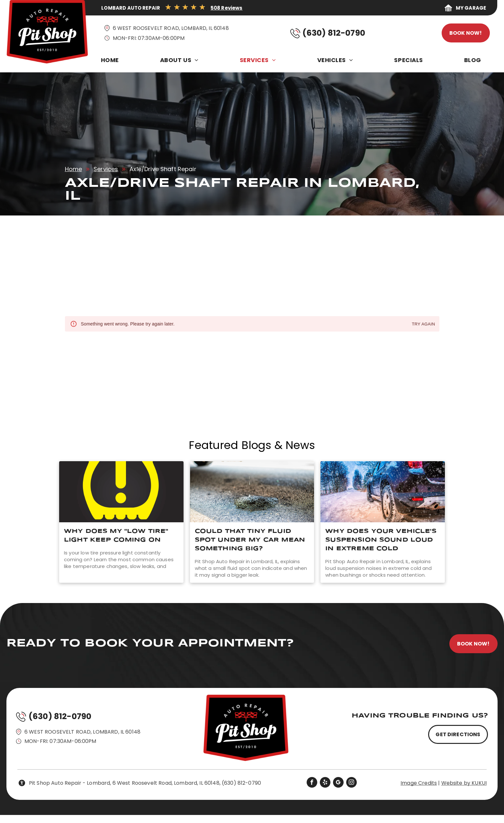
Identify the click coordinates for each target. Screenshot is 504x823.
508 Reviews (227, 8)
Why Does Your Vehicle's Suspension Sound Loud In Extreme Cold (381, 540)
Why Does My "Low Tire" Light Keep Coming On (116, 536)
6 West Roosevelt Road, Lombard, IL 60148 (171, 28)
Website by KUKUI (464, 783)
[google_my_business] (338, 783)
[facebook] (312, 783)
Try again (423, 324)
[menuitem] (112, 62)
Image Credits (419, 783)
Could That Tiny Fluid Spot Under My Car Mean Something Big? (250, 540)
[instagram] (351, 783)
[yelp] (325, 783)
